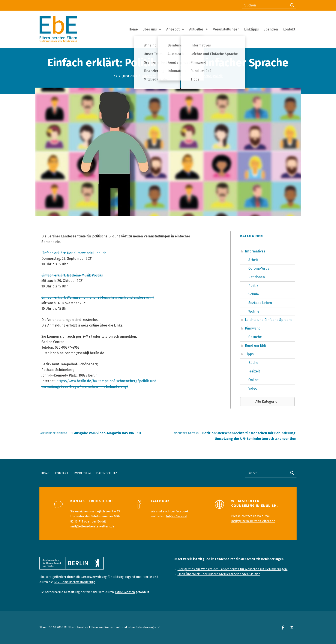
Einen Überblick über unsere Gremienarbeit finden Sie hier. (219, 574)
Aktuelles (199, 29)
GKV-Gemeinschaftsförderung (75, 582)
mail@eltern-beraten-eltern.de (92, 526)
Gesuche (255, 337)
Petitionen (257, 277)
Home (133, 29)
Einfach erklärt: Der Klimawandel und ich (74, 253)
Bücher (254, 363)
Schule (254, 294)
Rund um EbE (255, 346)
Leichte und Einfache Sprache (187, 76)
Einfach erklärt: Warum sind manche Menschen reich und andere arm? (98, 297)
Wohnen (255, 311)
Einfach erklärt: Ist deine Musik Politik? (72, 275)
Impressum (82, 473)
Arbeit (253, 260)
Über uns (152, 29)
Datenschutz (107, 473)
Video (253, 388)
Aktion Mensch (125, 592)
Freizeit (254, 371)
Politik (218, 76)
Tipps (249, 354)
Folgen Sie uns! (176, 516)
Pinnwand (253, 328)
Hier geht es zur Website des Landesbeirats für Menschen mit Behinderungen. (232, 569)
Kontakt (289, 29)
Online (253, 380)
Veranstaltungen (226, 29)
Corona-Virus (259, 268)
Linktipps (251, 29)
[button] (267, 402)
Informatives (152, 76)
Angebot (175, 29)
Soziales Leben (260, 303)
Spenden (271, 29)
